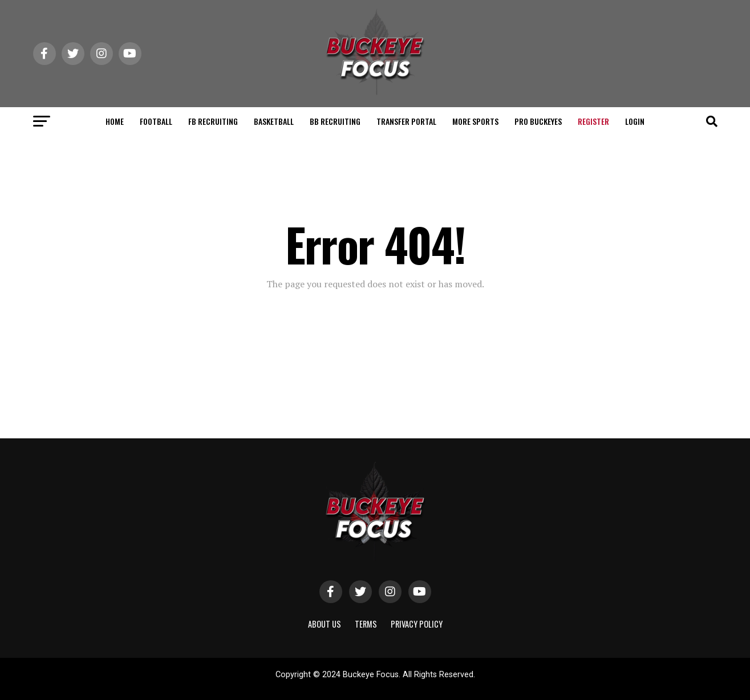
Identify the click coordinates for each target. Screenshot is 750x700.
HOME (115, 121)
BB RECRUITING (335, 121)
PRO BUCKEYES (538, 121)
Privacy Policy (417, 624)
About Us (325, 624)
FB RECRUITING (213, 121)
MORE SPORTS (475, 121)
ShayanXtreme (403, 684)
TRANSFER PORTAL (406, 121)
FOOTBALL (156, 121)
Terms (366, 624)
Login (635, 121)
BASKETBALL (274, 121)
